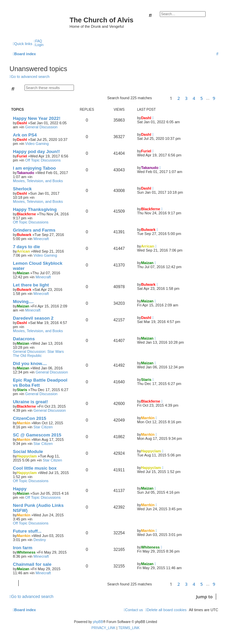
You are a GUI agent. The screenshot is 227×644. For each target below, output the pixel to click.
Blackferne (26, 214)
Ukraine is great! (30, 402)
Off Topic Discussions (43, 160)
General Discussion (41, 127)
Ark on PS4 (25, 135)
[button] (160, 98)
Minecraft (41, 239)
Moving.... (23, 302)
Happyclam (27, 456)
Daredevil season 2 (33, 318)
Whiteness (26, 552)
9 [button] (214, 98)
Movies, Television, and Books (38, 181)
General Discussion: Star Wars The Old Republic (38, 353)
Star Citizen (43, 427)
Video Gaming (37, 144)
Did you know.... (30, 363)
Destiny (40, 540)
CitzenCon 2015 (30, 418)
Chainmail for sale (32, 564)
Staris (22, 390)
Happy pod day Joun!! (36, 152)
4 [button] (194, 98)
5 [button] (201, 98)
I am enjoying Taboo (34, 168)
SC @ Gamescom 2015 (37, 435)
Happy (20, 489)
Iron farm (23, 548)
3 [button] (186, 98)
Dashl (22, 123)
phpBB (98, 622)
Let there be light (31, 285)
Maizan (23, 273)
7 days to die (26, 247)
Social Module (28, 452)
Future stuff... (27, 531)
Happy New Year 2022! (37, 118)
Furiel (22, 156)
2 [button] (179, 98)
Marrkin (24, 423)
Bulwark (24, 235)
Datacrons (24, 339)
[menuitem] (38, 41)
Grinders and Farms (34, 230)
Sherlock (22, 189)
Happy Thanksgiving (35, 209)
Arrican (24, 251)
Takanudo (26, 173)
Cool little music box (35, 468)
